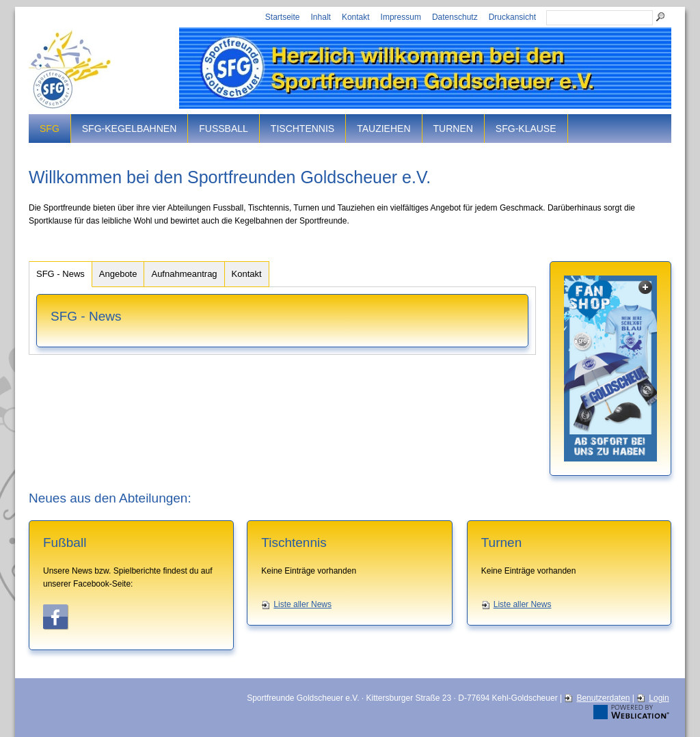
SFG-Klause (526, 129)
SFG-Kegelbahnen (129, 129)
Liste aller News (302, 604)
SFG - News (60, 274)
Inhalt (321, 17)
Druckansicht (512, 17)
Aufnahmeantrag (184, 274)
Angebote (118, 274)
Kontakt (356, 17)
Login (659, 698)
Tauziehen (383, 129)
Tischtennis (302, 129)
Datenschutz (455, 17)
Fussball (224, 129)
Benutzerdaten (603, 698)
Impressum (401, 17)
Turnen (453, 129)
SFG (50, 129)
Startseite (283, 17)
